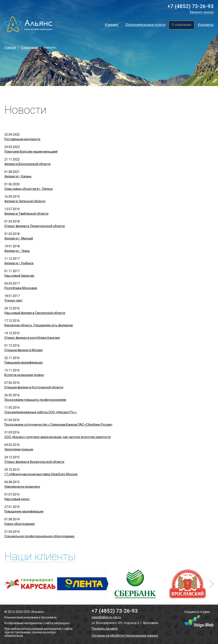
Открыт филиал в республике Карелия (32, 338)
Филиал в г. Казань (18, 176)
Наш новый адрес (17, 499)
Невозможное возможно (22, 487)
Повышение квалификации (24, 511)
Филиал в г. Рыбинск (19, 263)
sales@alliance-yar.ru (106, 617)
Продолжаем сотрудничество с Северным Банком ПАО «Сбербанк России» (58, 425)
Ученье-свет (14, 300)
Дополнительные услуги (145, 25)
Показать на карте (105, 629)
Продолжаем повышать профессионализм (35, 400)
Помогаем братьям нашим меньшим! (31, 152)
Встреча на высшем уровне (24, 375)
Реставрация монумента (22, 139)
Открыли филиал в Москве (24, 350)
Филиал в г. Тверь (17, 251)
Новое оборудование (20, 524)
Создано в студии (197, 612)
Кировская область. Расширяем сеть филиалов (39, 325)
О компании (181, 25)
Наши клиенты (40, 557)
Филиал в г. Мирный (19, 238)
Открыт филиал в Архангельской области (34, 462)
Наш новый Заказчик (19, 276)
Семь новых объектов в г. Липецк (29, 189)
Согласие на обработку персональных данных (125, 636)
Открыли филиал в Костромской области (34, 387)
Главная (10, 47)
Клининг (112, 25)
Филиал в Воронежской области (27, 164)
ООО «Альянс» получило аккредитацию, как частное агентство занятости (58, 437)
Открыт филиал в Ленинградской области (35, 226)
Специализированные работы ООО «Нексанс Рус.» (41, 412)
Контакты (206, 25)
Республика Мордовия (21, 288)
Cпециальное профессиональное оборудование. (40, 536)
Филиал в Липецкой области (25, 201)
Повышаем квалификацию (24, 362)
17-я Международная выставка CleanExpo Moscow (41, 474)
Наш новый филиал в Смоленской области (35, 313)
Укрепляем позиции (19, 449)
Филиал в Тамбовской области (26, 214)
